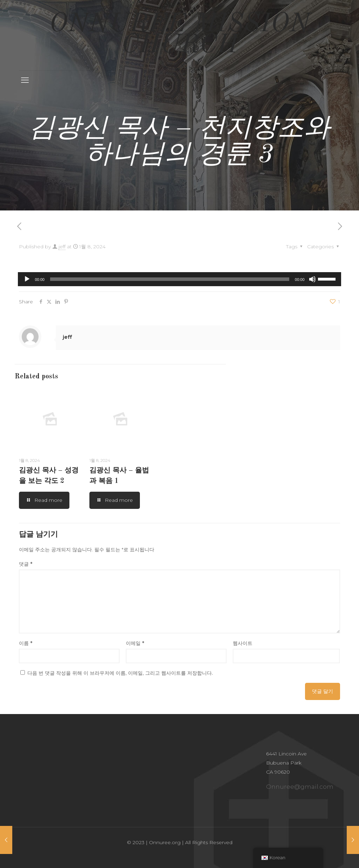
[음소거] (312, 279)
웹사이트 (243, 643)
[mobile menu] (25, 80)
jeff (62, 247)
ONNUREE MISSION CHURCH (179, 35)
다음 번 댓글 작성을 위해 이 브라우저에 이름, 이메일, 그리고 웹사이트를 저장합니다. (120, 673)
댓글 (26, 564)
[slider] (170, 279)
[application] (179, 279)
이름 (26, 643)
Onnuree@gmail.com (300, 787)
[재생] (27, 279)
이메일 (135, 643)
